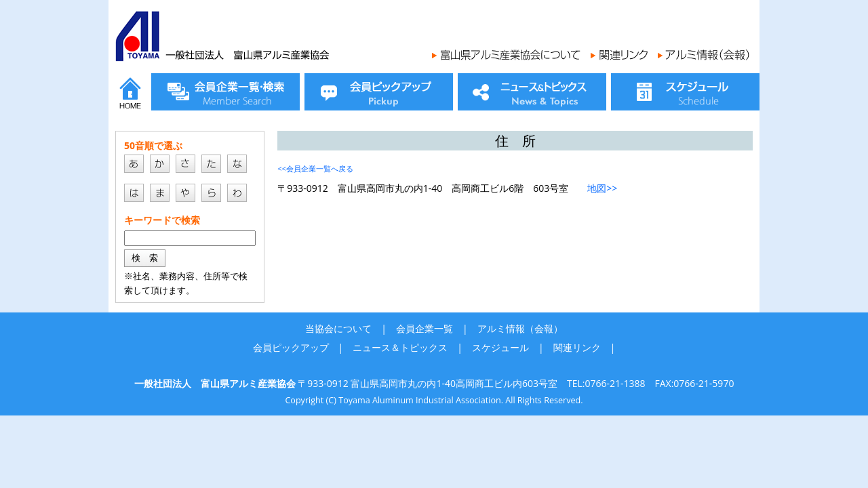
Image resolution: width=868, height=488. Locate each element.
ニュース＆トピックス (400, 347)
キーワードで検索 (162, 220)
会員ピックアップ (291, 347)
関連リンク (577, 347)
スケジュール (500, 347)
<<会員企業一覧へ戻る (315, 168)
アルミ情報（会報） (520, 328)
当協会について (338, 328)
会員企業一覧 (425, 328)
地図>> (602, 188)
